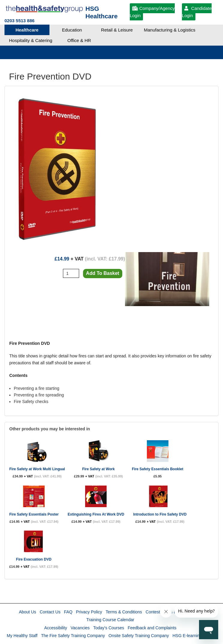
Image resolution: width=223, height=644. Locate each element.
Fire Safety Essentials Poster (34, 514)
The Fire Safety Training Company (73, 636)
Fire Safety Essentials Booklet (158, 469)
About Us (28, 612)
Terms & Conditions (124, 612)
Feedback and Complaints (152, 628)
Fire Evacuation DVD (34, 559)
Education (72, 30)
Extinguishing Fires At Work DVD (96, 514)
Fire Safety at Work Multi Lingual (37, 469)
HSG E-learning (187, 636)
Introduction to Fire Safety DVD (160, 514)
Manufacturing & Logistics (170, 30)
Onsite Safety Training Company (139, 636)
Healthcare (27, 30)
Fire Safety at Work (98, 469)
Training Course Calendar (110, 620)
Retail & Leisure (117, 30)
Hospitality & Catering (31, 40)
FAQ (68, 612)
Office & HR (79, 40)
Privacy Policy (89, 612)
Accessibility (55, 628)
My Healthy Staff (22, 636)
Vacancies (80, 628)
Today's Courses (109, 628)
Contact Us (50, 612)
